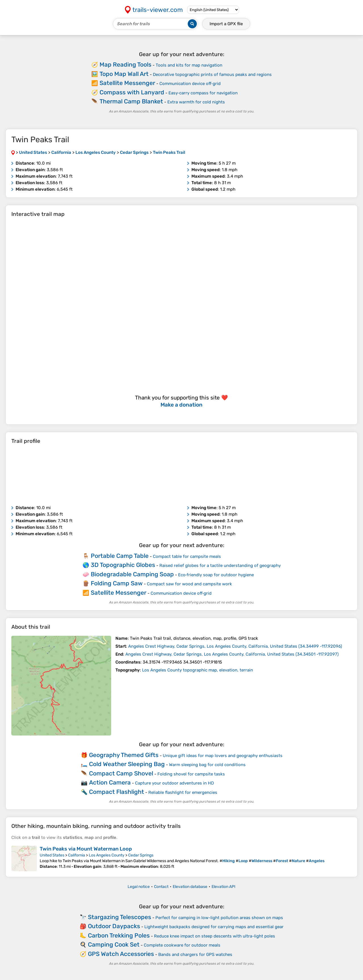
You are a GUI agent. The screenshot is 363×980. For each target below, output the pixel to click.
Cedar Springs (141, 855)
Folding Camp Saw (117, 583)
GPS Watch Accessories (121, 954)
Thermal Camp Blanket (131, 101)
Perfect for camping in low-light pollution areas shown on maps (219, 918)
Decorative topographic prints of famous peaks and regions (212, 75)
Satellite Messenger (127, 83)
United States (52, 855)
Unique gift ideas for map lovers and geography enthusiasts (223, 756)
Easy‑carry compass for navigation (203, 93)
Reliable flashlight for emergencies (183, 792)
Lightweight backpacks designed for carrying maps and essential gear (214, 927)
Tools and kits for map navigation (189, 65)
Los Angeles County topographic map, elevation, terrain (198, 670)
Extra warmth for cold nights (196, 102)
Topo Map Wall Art (124, 74)
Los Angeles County (107, 855)
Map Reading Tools (125, 64)
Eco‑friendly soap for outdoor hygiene (216, 575)
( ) (235, 646)
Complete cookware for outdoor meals (182, 945)
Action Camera (110, 782)
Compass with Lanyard (132, 92)
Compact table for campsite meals (187, 556)
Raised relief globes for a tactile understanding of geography (220, 566)
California (77, 855)
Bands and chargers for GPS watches (195, 955)
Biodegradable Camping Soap (132, 574)
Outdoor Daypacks (114, 926)
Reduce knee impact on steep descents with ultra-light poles (215, 936)
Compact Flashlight (117, 792)
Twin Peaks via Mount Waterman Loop (86, 849)
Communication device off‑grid (190, 84)
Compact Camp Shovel (121, 773)
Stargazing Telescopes (120, 917)
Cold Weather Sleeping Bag (127, 764)
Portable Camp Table (120, 556)
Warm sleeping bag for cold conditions (207, 765)
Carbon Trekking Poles (119, 935)
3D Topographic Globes (123, 565)
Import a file (226, 24)
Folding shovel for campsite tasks (191, 774)
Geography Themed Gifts (124, 755)
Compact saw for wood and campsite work (189, 584)
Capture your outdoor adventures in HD (174, 783)
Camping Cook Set (114, 944)
